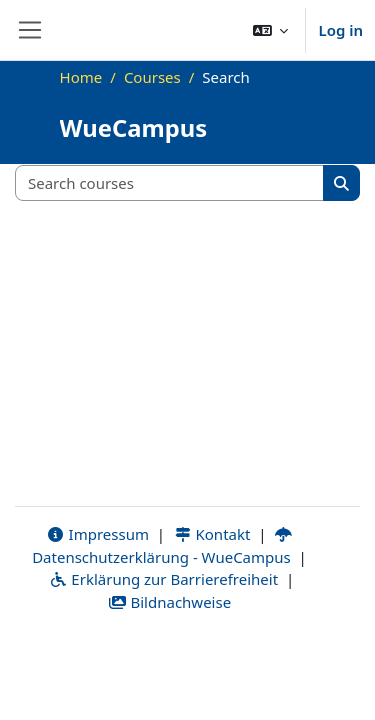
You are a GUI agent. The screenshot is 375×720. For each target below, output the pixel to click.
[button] (271, 30)
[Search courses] (170, 183)
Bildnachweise (169, 602)
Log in (340, 30)
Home (81, 77)
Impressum (97, 534)
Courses (152, 77)
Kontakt (212, 534)
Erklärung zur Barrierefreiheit (163, 579)
